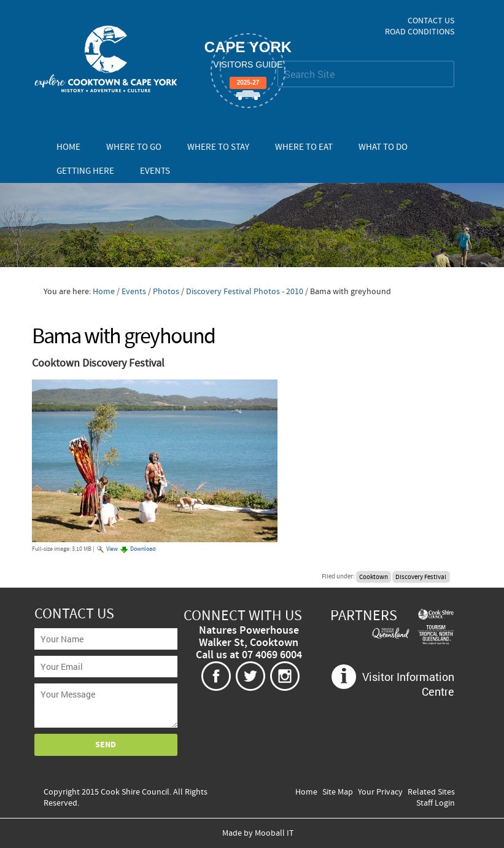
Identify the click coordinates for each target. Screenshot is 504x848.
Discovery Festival (421, 577)
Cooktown (374, 577)
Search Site (277, 60)
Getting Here (85, 171)
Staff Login (436, 803)
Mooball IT (274, 833)
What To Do (383, 147)
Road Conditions (420, 32)
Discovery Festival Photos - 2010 (245, 292)
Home (68, 147)
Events (155, 171)
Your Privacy (380, 792)
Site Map (338, 792)
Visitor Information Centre (408, 684)
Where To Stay (218, 147)
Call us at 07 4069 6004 (249, 655)
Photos (166, 292)
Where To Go (134, 147)
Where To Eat (304, 147)
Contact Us (431, 21)
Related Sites (431, 792)
